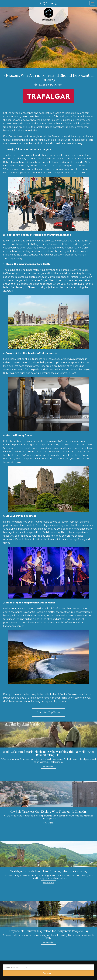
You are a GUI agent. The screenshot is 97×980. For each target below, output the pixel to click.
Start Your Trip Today (48, 712)
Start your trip (49, 973)
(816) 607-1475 (48, 3)
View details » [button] (48, 766)
